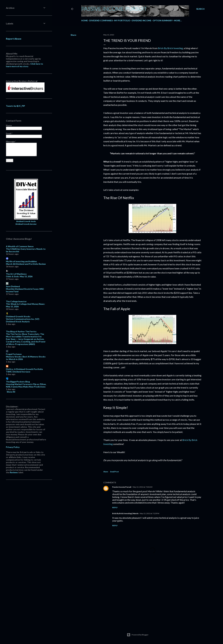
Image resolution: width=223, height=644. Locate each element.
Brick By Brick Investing (170, 48)
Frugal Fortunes (14, 354)
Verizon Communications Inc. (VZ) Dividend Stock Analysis (23, 320)
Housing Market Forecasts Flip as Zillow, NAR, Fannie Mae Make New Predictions (26, 385)
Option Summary (163, 20)
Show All (11, 392)
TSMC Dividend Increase (18, 372)
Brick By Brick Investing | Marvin (125, 513)
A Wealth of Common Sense (20, 246)
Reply (115, 507)
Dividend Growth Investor (26, 224)
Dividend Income (141, 20)
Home (85, 20)
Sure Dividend (13, 286)
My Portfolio (122, 20)
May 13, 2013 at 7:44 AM (142, 487)
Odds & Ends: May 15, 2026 (19, 276)
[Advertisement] (152, 597)
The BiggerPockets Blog (18, 382)
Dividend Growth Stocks (26, 221)
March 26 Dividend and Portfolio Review (26, 264)
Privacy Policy (13, 447)
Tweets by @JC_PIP (15, 106)
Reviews (14, 472)
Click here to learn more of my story (24, 65)
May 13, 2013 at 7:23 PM (149, 513)
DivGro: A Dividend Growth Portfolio (24, 369)
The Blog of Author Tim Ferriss (21, 331)
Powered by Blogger (138, 635)
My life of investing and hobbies (21, 261)
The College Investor (16, 301)
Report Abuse (14, 39)
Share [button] (73, 35)
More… (178, 20)
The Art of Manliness (16, 274)
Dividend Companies (101, 20)
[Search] (200, 9)
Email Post (114, 472)
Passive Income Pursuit (114, 9)
